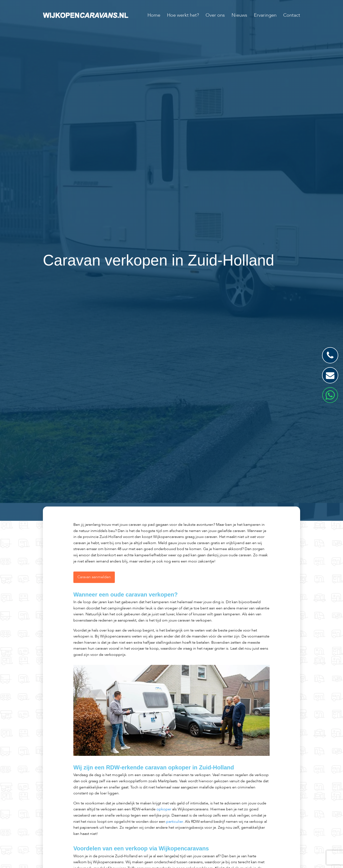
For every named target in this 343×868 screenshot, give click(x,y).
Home (154, 15)
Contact (292, 15)
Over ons (215, 15)
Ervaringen (265, 15)
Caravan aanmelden (94, 577)
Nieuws (239, 15)
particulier (175, 822)
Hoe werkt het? (183, 15)
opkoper (164, 809)
